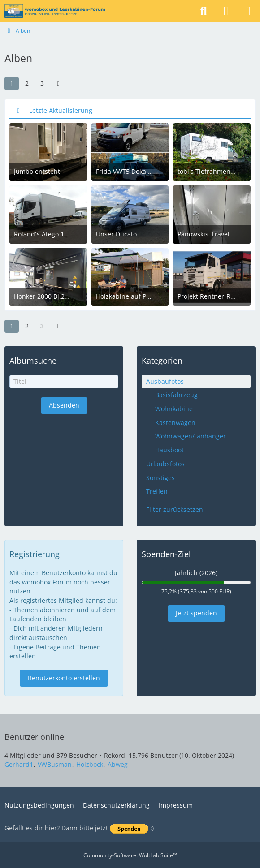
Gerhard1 (19, 764)
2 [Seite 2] (27, 83)
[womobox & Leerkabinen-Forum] (55, 11)
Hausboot (169, 450)
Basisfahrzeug (176, 395)
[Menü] (248, 11)
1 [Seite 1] (12, 83)
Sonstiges (160, 478)
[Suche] (204, 11)
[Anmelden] (226, 11)
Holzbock (90, 764)
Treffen (157, 491)
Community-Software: (130, 855)
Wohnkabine (174, 409)
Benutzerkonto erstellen (64, 678)
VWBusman (55, 764)
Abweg (118, 764)
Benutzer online (34, 737)
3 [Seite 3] (42, 83)
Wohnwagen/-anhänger (191, 436)
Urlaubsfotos (165, 464)
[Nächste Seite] (58, 84)
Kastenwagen (175, 423)
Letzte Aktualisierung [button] (61, 110)
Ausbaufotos (165, 381)
